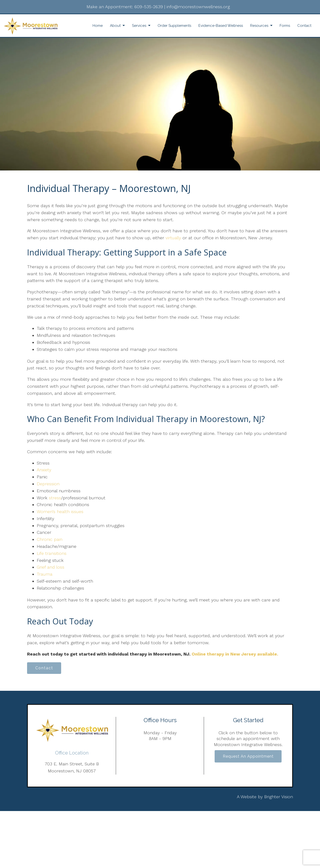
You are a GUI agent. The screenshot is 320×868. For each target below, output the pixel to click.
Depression (48, 484)
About (115, 26)
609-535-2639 (149, 7)
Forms (285, 26)
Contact (304, 26)
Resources (259, 26)
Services (139, 26)
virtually (174, 238)
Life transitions (52, 553)
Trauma (45, 574)
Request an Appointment (248, 757)
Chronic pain (50, 539)
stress (55, 498)
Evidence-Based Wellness (221, 26)
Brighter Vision (279, 797)
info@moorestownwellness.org (198, 7)
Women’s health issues (60, 512)
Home (98, 26)
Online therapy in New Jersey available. (235, 654)
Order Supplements (174, 26)
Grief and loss (51, 567)
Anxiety (44, 470)
